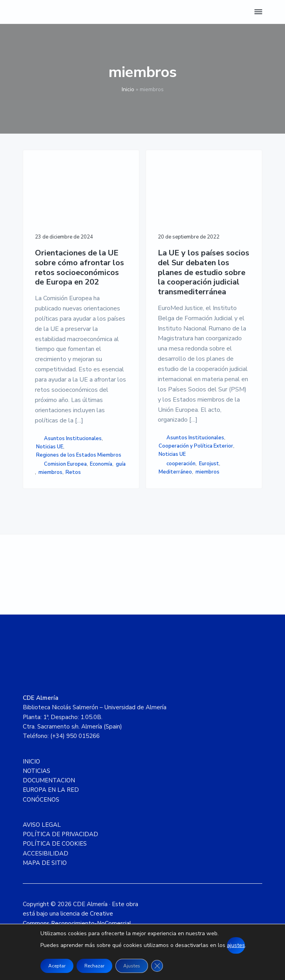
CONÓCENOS (41, 800)
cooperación (181, 464)
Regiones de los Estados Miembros (79, 455)
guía (121, 464)
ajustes (236, 945)
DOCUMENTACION (49, 780)
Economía (101, 464)
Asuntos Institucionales (73, 439)
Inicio (128, 89)
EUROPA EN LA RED (51, 790)
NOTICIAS (37, 771)
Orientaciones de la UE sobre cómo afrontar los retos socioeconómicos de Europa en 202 (79, 268)
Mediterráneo (175, 472)
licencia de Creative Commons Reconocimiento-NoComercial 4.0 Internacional (77, 923)
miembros (50, 472)
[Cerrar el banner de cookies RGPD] (157, 966)
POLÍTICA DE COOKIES (55, 844)
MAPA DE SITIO (45, 863)
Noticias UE (50, 447)
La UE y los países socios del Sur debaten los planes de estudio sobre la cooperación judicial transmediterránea (204, 273)
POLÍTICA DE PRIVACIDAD (60, 834)
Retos (73, 472)
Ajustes (132, 966)
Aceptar (57, 966)
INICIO (31, 762)
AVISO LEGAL (42, 825)
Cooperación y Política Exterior (196, 446)
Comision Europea (65, 464)
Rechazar (94, 966)
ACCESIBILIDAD (46, 853)
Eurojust (209, 464)
